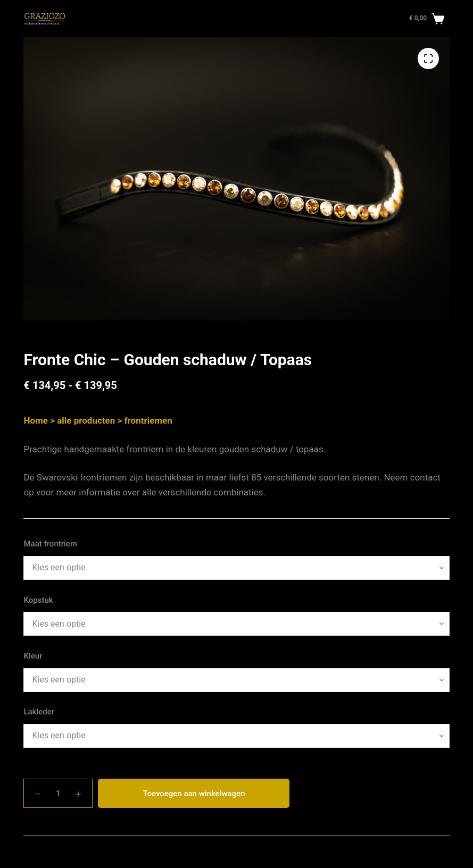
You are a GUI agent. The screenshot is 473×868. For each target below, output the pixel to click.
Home (36, 420)
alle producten (86, 420)
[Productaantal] (58, 793)
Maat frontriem (50, 544)
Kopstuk (38, 600)
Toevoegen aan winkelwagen (194, 794)
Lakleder (39, 712)
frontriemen (148, 420)
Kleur (33, 656)
